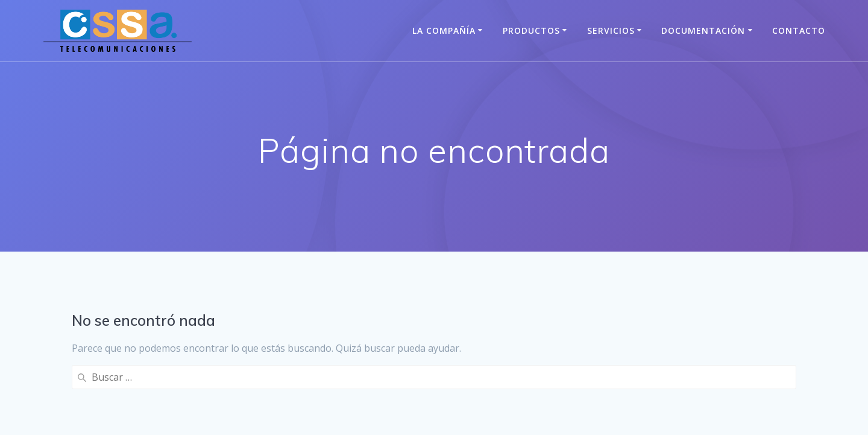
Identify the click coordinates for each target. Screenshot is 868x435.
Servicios (611, 30)
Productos (531, 30)
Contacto (799, 30)
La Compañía (444, 30)
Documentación (703, 30)
